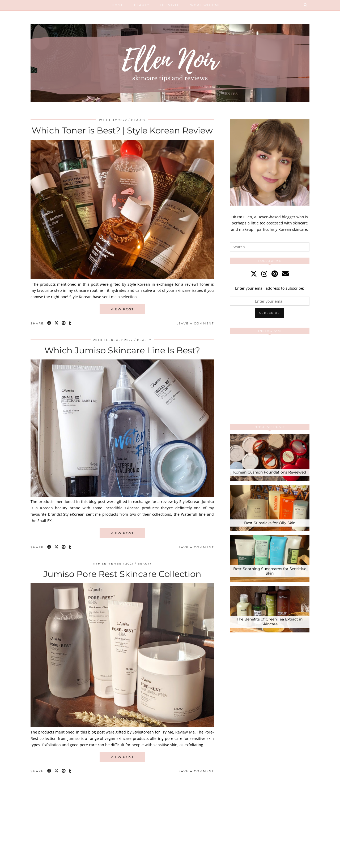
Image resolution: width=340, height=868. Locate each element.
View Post (122, 309)
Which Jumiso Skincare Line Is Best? (122, 350)
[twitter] (254, 274)
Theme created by (285, 862)
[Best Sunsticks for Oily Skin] (270, 508)
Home (118, 5)
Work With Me (205, 5)
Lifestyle (170, 5)
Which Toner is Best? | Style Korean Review (122, 130)
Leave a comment (195, 323)
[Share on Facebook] (50, 324)
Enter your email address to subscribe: (270, 288)
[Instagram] (250, 358)
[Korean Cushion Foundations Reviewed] (270, 457)
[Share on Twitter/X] (57, 324)
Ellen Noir (56, 862)
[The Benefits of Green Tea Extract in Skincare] (270, 609)
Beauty (142, 5)
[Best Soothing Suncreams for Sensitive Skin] (270, 559)
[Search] (306, 5)
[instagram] (264, 274)
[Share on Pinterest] (64, 324)
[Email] (285, 274)
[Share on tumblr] (70, 324)
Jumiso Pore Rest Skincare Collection (122, 574)
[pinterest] (275, 274)
